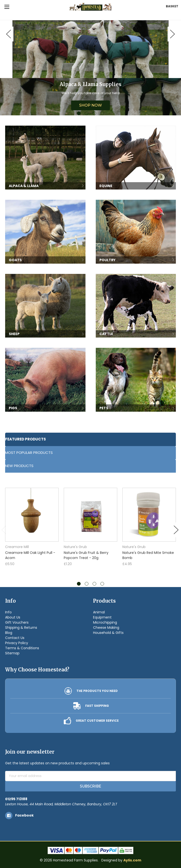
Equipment (102, 617)
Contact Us (15, 638)
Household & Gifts (108, 633)
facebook (24, 815)
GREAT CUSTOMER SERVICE (97, 721)
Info (8, 612)
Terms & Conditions (22, 648)
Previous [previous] (9, 34)
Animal (99, 612)
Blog (9, 633)
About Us (13, 617)
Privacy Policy (17, 643)
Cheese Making (106, 628)
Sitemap (12, 653)
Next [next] (172, 34)
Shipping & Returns (21, 628)
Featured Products (26, 439)
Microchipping (105, 622)
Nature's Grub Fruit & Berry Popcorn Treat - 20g (86, 555)
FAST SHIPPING (97, 706)
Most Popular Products (29, 453)
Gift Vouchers (17, 622)
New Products (19, 466)
